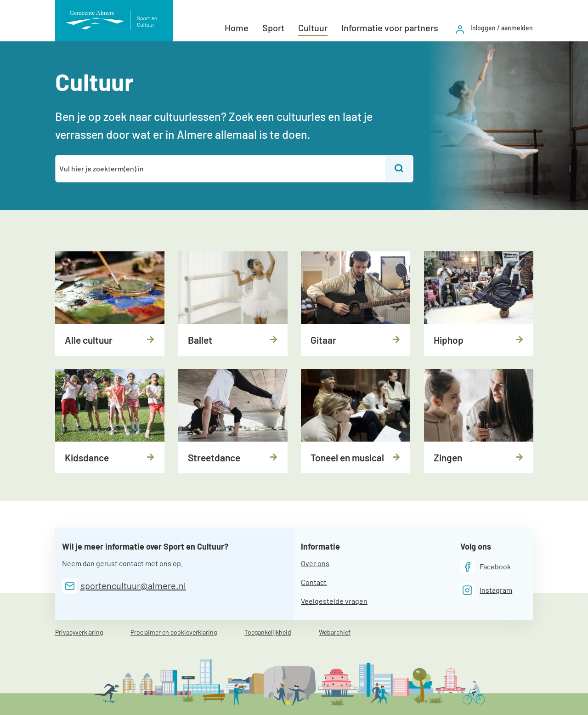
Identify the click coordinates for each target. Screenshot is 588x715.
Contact (314, 582)
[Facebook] (486, 567)
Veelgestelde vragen (334, 601)
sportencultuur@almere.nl (133, 585)
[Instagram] (486, 590)
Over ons (315, 563)
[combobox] (221, 169)
